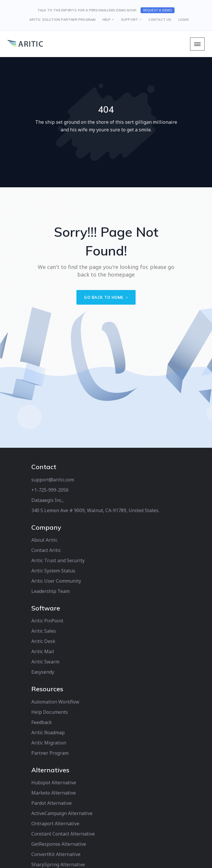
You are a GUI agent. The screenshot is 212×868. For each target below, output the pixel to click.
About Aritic (44, 540)
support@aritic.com (53, 480)
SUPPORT (130, 20)
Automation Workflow (55, 702)
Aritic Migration (49, 743)
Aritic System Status (53, 571)
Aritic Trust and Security (58, 560)
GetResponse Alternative (59, 844)
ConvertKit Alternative (56, 854)
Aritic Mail (43, 651)
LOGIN (183, 20)
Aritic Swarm (45, 662)
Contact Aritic (46, 550)
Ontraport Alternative (55, 824)
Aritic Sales (44, 631)
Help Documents (50, 712)
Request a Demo (158, 10)
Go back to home (106, 297)
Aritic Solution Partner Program (62, 20)
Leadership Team (51, 591)
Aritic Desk (43, 641)
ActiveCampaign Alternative (62, 813)
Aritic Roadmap (48, 733)
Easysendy (43, 672)
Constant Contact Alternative (63, 834)
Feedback (42, 722)
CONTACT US (160, 20)
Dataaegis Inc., (47, 500)
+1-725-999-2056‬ (50, 490)
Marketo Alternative (54, 793)
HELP (107, 20)
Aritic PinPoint (47, 621)
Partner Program (50, 753)
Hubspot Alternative (54, 783)
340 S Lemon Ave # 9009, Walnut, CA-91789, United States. (95, 510)
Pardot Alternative (52, 803)
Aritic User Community (56, 581)
